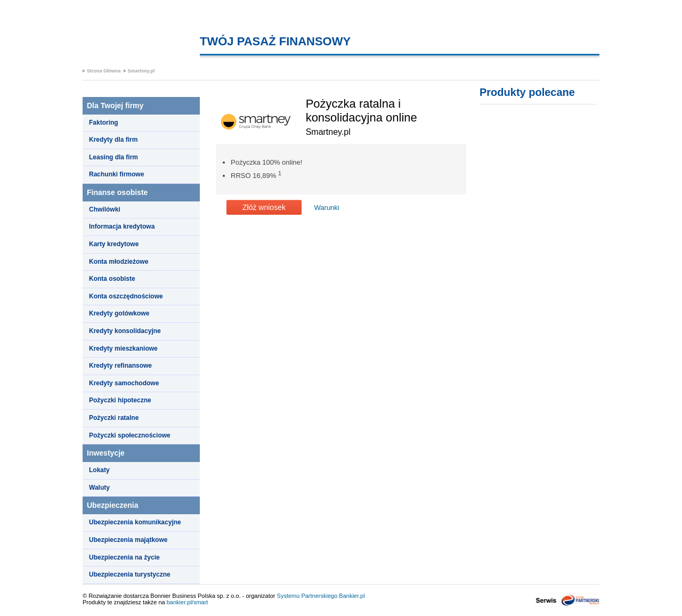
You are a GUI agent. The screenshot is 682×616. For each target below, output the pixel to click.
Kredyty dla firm (113, 140)
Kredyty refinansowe (120, 366)
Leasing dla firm (113, 157)
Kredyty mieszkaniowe (123, 348)
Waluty (99, 488)
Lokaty (99, 470)
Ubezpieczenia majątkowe (128, 540)
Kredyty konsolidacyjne (125, 331)
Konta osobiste (112, 279)
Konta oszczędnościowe (126, 296)
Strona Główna (104, 71)
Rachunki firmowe (116, 174)
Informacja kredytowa (122, 226)
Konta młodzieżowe (119, 262)
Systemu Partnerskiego (307, 596)
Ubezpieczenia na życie (124, 557)
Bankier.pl (352, 596)
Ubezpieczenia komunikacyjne (135, 522)
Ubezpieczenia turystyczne (130, 574)
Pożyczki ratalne (114, 418)
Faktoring (104, 123)
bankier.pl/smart (188, 602)
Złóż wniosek (264, 207)
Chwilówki (105, 209)
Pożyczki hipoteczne (120, 400)
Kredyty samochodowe (124, 383)
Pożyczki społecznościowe (130, 435)
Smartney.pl (141, 71)
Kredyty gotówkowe (119, 313)
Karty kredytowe (114, 244)
